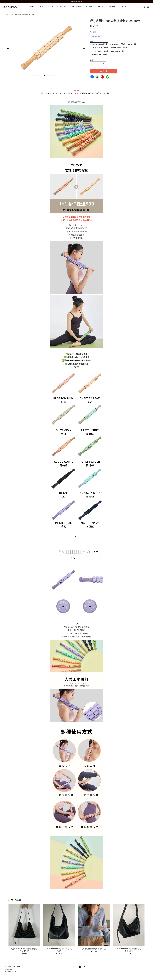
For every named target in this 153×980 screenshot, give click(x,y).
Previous (8, 49)
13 (57, 76)
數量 (92, 61)
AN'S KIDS (113, 7)
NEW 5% (41, 7)
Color (92, 42)
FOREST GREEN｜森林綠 (100, 52)
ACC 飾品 (90, 7)
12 (55, 76)
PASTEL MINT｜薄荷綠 (117, 45)
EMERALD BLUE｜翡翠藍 (100, 48)
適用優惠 (93, 33)
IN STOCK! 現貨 (61, 7)
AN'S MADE (101, 7)
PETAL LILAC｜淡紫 (118, 52)
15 (61, 76)
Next (84, 49)
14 (59, 76)
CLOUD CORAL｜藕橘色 (119, 48)
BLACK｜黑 (132, 45)
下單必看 (123, 7)
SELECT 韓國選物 (76, 7)
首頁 (7, 15)
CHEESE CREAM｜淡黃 (99, 45)
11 (53, 76)
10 (50, 76)
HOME (32, 7)
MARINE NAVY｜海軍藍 (99, 56)
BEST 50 (50, 7)
